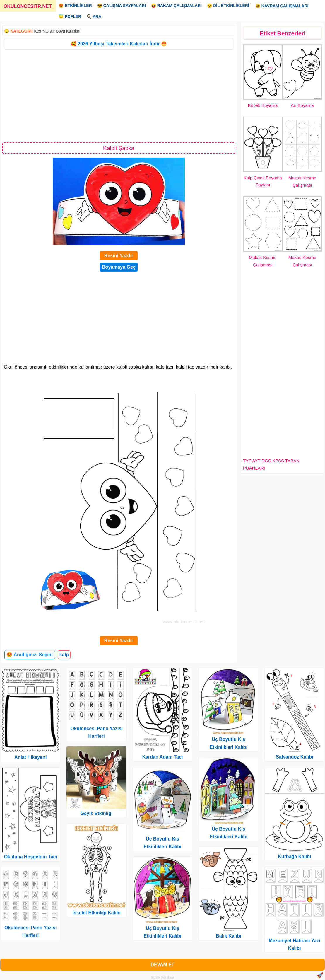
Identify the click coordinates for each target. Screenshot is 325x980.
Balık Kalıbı (228, 936)
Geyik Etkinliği (96, 813)
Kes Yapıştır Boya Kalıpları (57, 31)
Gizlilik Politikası (163, 977)
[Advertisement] (119, 96)
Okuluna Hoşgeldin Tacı (31, 857)
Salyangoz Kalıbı (294, 757)
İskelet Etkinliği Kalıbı (96, 913)
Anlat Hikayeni (30, 757)
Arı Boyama (302, 105)
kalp (64, 655)
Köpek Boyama (263, 105)
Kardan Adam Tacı (163, 757)
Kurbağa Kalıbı (294, 857)
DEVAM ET (162, 965)
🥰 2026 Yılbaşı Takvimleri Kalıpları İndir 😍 (119, 44)
